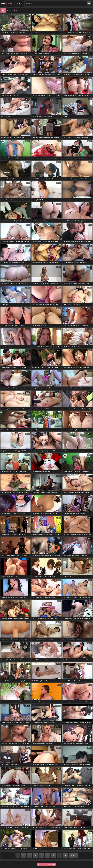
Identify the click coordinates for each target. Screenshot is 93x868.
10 (65, 855)
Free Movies (11, 3)
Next (73, 855)
